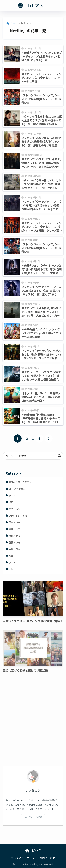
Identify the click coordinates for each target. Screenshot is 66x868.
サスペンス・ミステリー (21, 482)
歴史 (11, 502)
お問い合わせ (47, 858)
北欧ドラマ (15, 536)
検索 (59, 456)
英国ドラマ (15, 529)
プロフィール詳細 (33, 817)
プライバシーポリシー (24, 858)
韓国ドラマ (15, 542)
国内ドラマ (15, 522)
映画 (11, 556)
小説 (11, 569)
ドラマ (12, 495)
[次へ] (49, 439)
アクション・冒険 (18, 516)
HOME (33, 851)
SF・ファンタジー (18, 489)
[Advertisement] (33, 720)
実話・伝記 (15, 509)
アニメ (12, 562)
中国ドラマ (15, 549)
